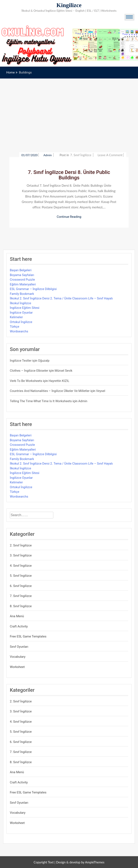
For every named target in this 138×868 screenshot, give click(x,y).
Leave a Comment (110, 155)
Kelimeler (16, 317)
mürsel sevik (63, 371)
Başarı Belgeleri (21, 270)
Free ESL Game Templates (28, 636)
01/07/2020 (29, 155)
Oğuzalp (44, 361)
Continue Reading (69, 217)
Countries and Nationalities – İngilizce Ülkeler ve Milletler (50, 391)
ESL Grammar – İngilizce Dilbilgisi (33, 289)
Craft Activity (19, 626)
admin (48, 155)
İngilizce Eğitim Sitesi (25, 308)
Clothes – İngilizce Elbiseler (29, 371)
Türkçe (15, 327)
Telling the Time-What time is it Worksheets (41, 401)
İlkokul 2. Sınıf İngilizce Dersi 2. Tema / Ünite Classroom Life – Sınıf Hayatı (61, 298)
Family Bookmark (22, 294)
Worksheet (17, 667)
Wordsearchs (19, 331)
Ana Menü (17, 616)
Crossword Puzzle (22, 280)
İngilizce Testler (21, 361)
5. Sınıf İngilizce (21, 576)
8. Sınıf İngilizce (21, 606)
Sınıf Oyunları (19, 647)
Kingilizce (69, 5)
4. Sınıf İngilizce (21, 566)
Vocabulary (18, 657)
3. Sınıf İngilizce (21, 555)
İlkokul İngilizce (20, 303)
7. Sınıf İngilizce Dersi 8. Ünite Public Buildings (69, 175)
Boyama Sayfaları (22, 275)
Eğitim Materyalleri (23, 284)
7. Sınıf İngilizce (81, 155)
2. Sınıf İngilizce (21, 545)
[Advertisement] (69, 110)
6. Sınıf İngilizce (21, 586)
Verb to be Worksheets (26, 381)
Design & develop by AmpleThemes (80, 862)
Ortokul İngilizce (21, 322)
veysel (101, 391)
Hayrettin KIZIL (59, 381)
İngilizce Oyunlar (21, 313)
